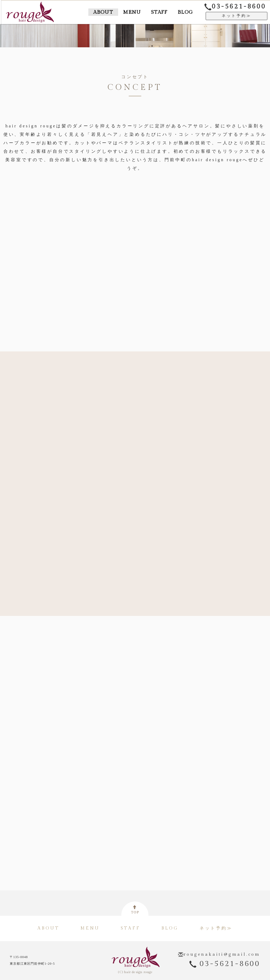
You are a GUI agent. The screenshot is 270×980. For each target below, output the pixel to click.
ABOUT (89, 12)
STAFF (153, 12)
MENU (122, 12)
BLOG (184, 12)
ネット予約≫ (237, 16)
